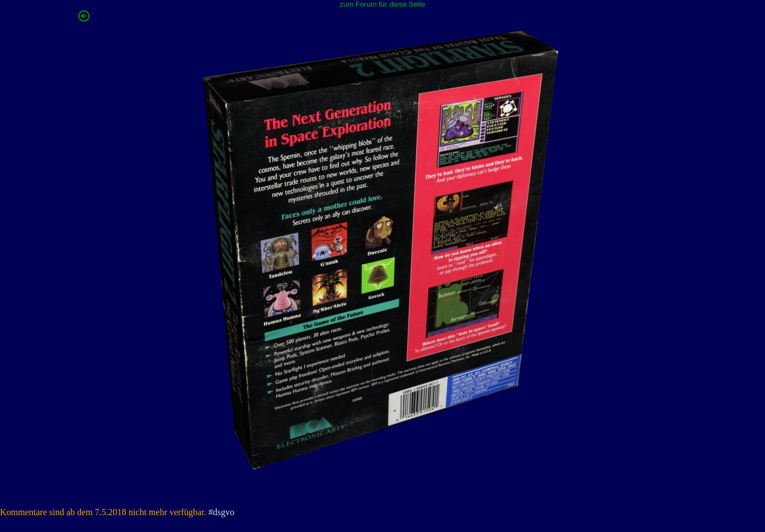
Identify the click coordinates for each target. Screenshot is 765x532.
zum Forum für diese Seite (382, 4)
